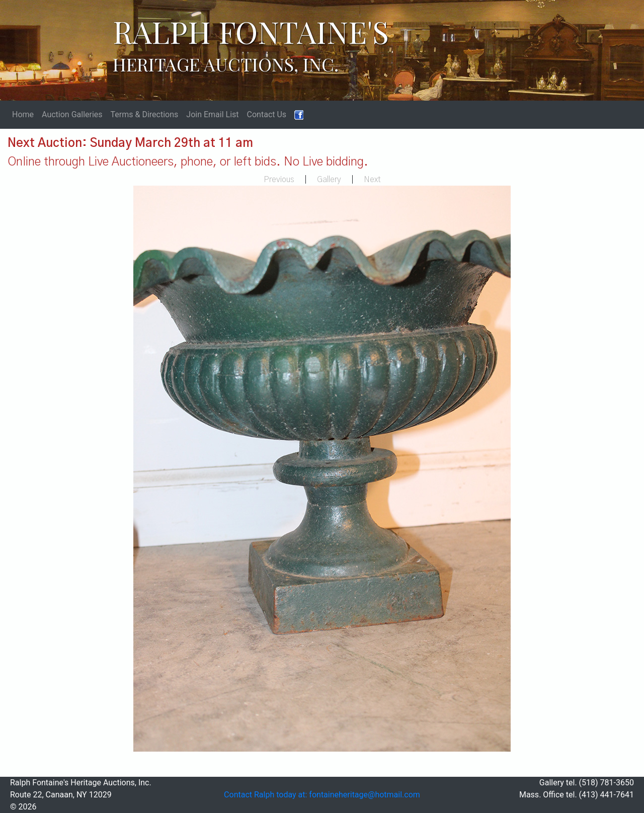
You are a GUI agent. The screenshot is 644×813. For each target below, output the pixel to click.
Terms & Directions (145, 114)
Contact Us (267, 114)
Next (372, 180)
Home (23, 114)
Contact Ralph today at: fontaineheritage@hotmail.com (322, 795)
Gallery (329, 180)
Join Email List (212, 114)
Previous (279, 180)
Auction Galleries (72, 114)
